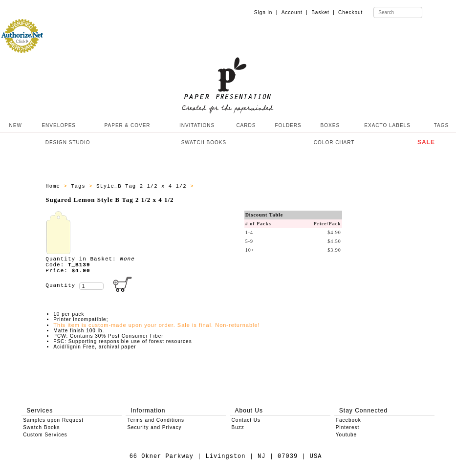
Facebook (348, 420)
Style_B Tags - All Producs (244, 186)
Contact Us (246, 420)
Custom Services (45, 435)
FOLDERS (288, 125)
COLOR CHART (334, 142)
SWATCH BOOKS (204, 142)
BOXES (330, 125)
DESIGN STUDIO (68, 142)
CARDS (246, 125)
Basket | (323, 12)
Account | (295, 12)
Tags (80, 186)
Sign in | (266, 12)
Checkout (350, 12)
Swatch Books (41, 427)
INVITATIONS (197, 125)
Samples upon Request (53, 420)
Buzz (238, 427)
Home (54, 186)
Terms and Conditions (156, 420)
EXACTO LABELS (387, 125)
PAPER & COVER (128, 125)
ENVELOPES (59, 125)
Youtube (346, 435)
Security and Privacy (154, 427)
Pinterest (347, 427)
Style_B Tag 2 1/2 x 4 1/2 (143, 186)
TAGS (441, 125)
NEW (15, 125)
